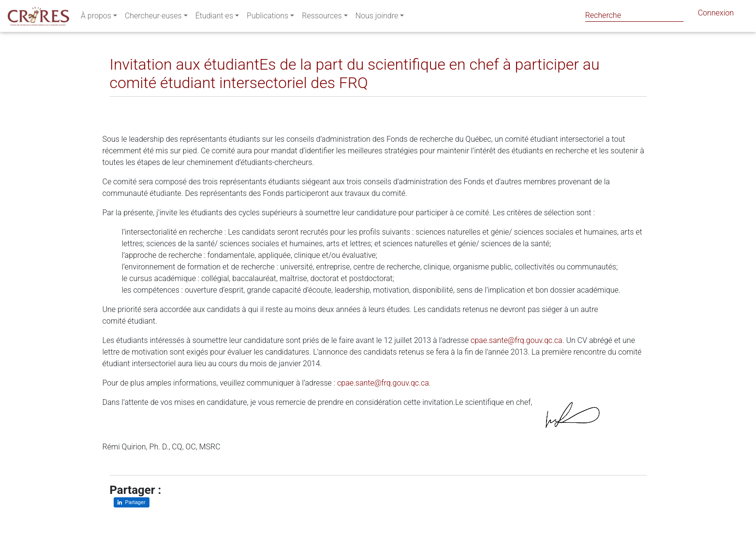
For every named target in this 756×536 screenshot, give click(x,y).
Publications (267, 18)
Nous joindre (377, 18)
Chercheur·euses (153, 18)
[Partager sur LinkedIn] (124, 104)
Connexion (716, 15)
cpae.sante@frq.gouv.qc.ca (517, 340)
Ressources (322, 18)
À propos (96, 18)
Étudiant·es (214, 18)
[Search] (634, 15)
